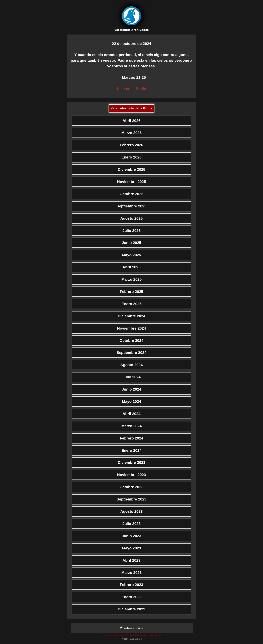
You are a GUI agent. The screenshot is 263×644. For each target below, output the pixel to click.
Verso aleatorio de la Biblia (131, 108)
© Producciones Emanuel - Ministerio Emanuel (132, 636)
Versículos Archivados (131, 30)
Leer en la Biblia (131, 89)
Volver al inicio (132, 628)
